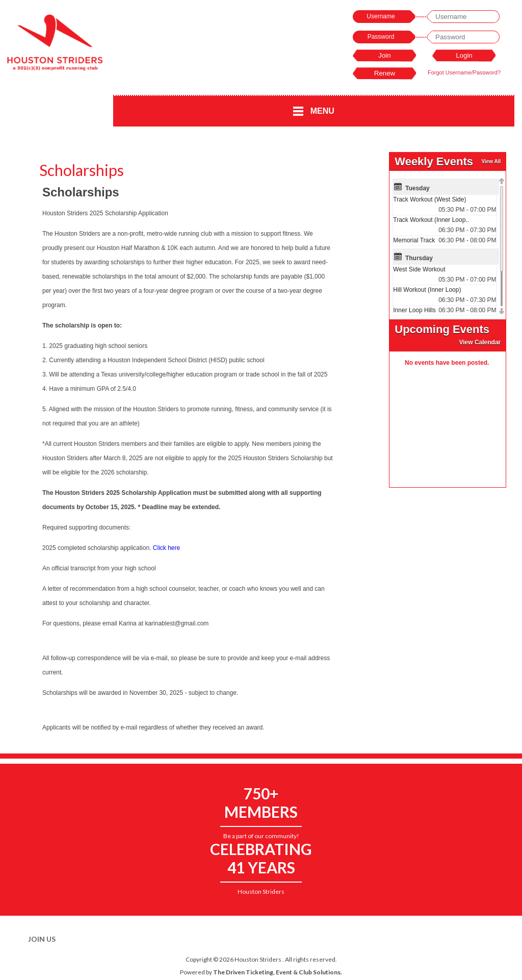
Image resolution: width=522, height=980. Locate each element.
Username (381, 16)
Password (381, 37)
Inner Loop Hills (414, 310)
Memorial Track (414, 240)
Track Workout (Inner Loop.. (431, 220)
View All (491, 161)
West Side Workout (419, 269)
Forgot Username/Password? (464, 72)
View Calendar (480, 342)
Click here (166, 548)
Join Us (42, 939)
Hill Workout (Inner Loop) (427, 290)
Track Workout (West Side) (429, 199)
